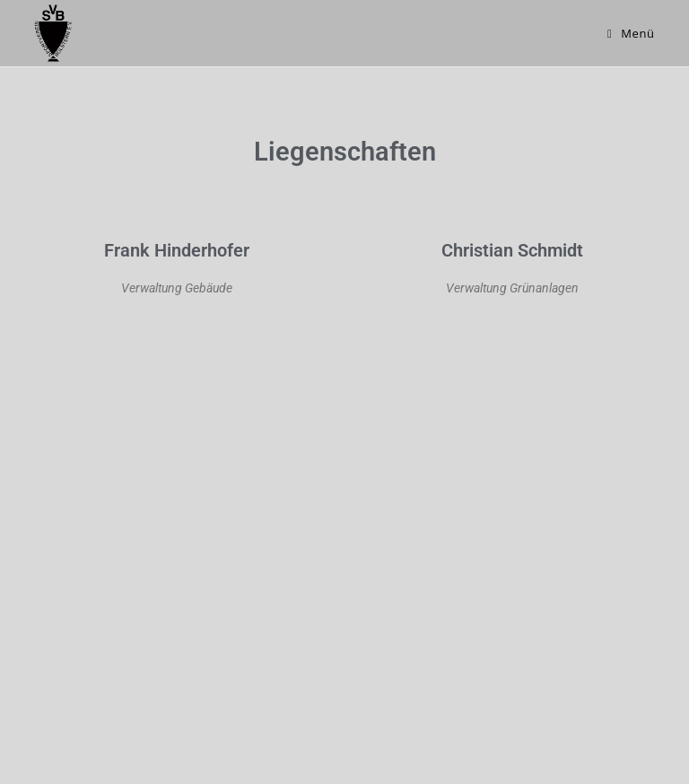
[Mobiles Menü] (631, 33)
